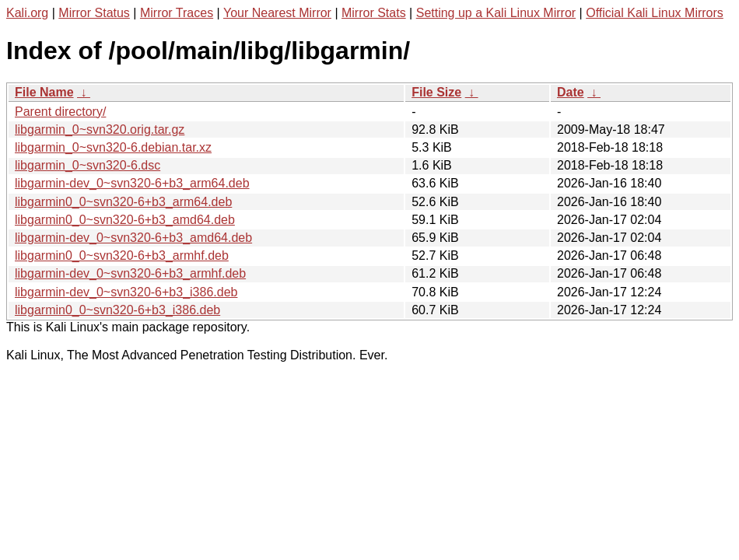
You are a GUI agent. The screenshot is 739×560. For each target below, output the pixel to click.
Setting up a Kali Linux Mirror (496, 13)
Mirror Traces (177, 13)
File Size (436, 92)
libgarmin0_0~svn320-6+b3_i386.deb (117, 310)
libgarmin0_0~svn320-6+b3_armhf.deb (122, 255)
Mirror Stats (374, 13)
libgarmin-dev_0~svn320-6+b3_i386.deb (126, 292)
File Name (44, 92)
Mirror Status (94, 13)
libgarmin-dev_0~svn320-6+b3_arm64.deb (132, 183)
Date (571, 92)
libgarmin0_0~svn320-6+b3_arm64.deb (123, 202)
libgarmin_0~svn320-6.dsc (88, 165)
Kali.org (27, 13)
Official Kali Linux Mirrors (655, 13)
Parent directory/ (60, 112)
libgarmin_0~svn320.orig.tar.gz (100, 129)
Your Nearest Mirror (277, 13)
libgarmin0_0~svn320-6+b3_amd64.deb (125, 220)
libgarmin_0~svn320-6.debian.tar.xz (113, 147)
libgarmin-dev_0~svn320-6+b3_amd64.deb (133, 238)
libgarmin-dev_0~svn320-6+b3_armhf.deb (130, 273)
